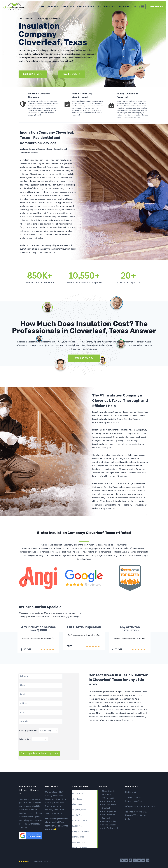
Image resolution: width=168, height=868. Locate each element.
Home (42, 6)
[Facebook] (122, 860)
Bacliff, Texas (78, 826)
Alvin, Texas (77, 804)
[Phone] (135, 860)
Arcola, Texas (78, 815)
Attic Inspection (109, 811)
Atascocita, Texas (80, 821)
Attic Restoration (110, 801)
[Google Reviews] (143, 860)
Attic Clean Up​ (108, 798)
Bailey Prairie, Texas (80, 831)
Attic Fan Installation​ (111, 828)
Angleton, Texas (79, 810)
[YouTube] (148, 860)
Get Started (157, 6)
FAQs (99, 6)
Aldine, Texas (78, 793)
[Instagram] (130, 860)
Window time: (34, 742)
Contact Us (123, 6)
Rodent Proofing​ (109, 821)
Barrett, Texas (78, 837)
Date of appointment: (39, 733)
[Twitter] (126, 860)
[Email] (139, 860)
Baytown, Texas (79, 842)
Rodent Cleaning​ (109, 825)
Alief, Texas (77, 799)
